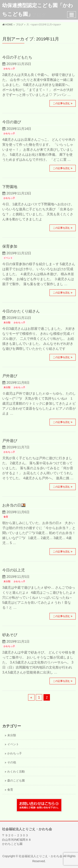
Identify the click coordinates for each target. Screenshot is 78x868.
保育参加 (10, 246)
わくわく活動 (16, 772)
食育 (6, 517)
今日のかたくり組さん (21, 311)
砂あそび (10, 635)
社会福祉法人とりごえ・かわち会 (41, 856)
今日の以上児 (14, 570)
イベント (8, 258)
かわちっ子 (9, 69)
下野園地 (10, 187)
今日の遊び (12, 122)
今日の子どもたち (17, 57)
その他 (12, 762)
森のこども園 (16, 781)
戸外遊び (10, 376)
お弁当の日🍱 (14, 505)
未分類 (7, 322)
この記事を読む (62, 103)
